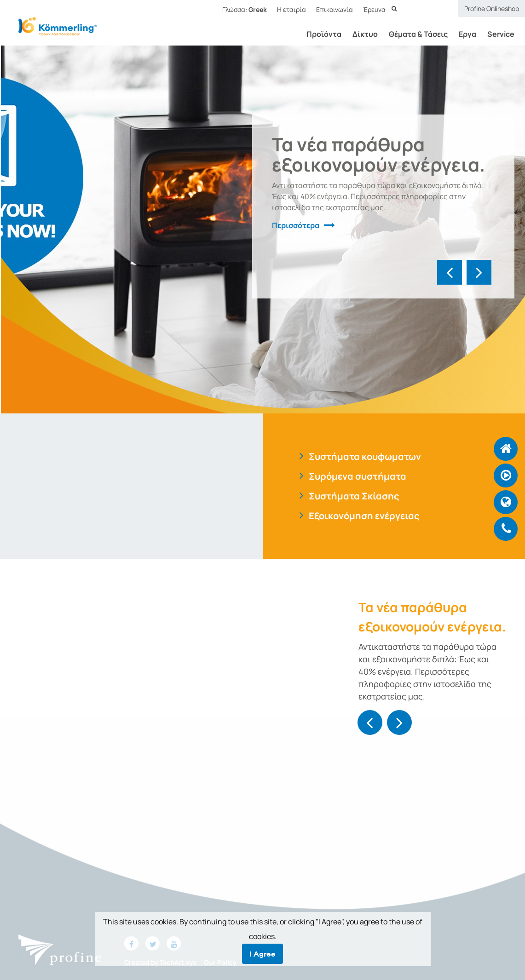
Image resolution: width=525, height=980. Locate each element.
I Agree (262, 954)
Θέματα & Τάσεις (413, 34)
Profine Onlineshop (492, 9)
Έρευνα (374, 9)
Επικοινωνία (335, 9)
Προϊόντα (318, 34)
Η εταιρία (291, 9)
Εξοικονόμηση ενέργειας (364, 516)
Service (495, 34)
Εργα (462, 34)
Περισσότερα (296, 225)
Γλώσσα (245, 9)
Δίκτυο (360, 34)
